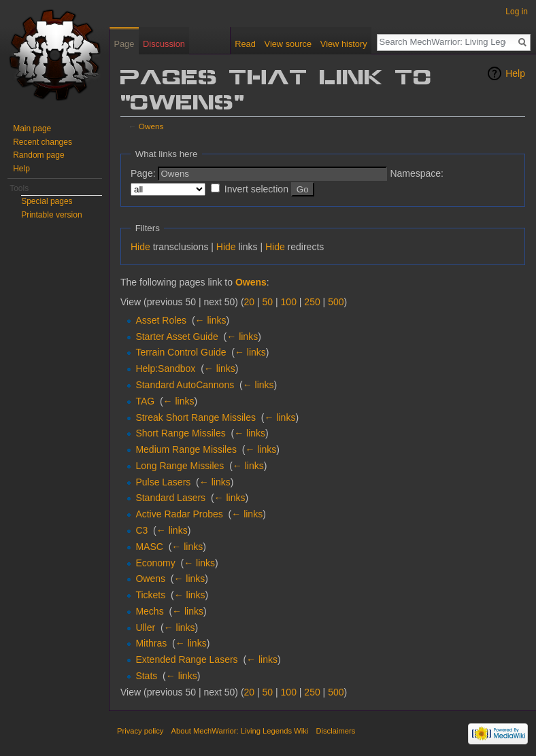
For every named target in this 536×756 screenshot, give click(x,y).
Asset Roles (161, 320)
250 (312, 302)
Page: (143, 173)
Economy (155, 563)
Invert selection (256, 189)
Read (245, 44)
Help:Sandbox (165, 368)
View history (344, 44)
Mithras (151, 643)
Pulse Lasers (163, 482)
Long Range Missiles (180, 466)
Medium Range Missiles (186, 449)
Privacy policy (140, 731)
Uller (145, 628)
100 (289, 302)
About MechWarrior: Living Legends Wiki (240, 731)
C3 (141, 530)
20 (250, 302)
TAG (145, 401)
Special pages (47, 201)
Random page (38, 155)
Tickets (150, 595)
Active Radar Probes (179, 514)
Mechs (149, 611)
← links (211, 320)
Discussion (164, 44)
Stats (146, 676)
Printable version (51, 215)
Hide (140, 247)
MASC (149, 547)
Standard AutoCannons (185, 385)
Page (124, 44)
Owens (151, 126)
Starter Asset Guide (177, 337)
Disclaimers (335, 731)
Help (515, 73)
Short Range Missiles (180, 433)
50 (268, 302)
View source (288, 44)
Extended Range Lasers (186, 659)
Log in (517, 12)
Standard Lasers (170, 498)
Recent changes (43, 142)
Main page (32, 128)
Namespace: (417, 173)
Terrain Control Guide (181, 352)
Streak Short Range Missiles (196, 417)
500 (336, 302)
